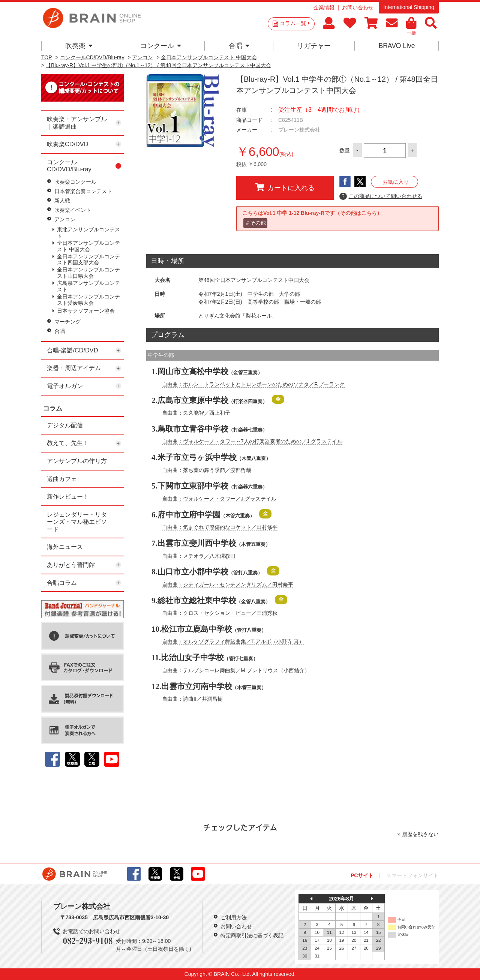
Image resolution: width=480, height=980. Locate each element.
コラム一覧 (295, 23)
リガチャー (314, 46)
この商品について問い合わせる (381, 196)
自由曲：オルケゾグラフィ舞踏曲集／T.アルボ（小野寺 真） (233, 641)
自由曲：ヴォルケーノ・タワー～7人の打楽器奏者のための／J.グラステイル (252, 441)
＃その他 (255, 223)
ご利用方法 (234, 917)
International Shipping (409, 7)
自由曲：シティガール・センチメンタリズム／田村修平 (228, 584)
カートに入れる (285, 187)
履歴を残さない (420, 834)
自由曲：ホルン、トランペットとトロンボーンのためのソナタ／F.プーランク (253, 384)
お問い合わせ (358, 7)
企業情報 (324, 7)
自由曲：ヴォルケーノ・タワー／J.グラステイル (219, 499)
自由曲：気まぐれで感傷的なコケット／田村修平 (220, 527)
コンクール (161, 46)
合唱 (239, 46)
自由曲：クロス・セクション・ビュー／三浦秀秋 (220, 613)
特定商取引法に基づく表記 (252, 935)
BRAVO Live (397, 46)
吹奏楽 (79, 46)
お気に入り (396, 182)
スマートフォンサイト (412, 875)
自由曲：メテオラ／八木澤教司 (199, 556)
